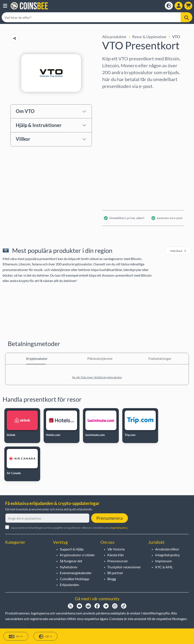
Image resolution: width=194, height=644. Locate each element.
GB (45, 637)
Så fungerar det (71, 561)
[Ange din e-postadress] (47, 518)
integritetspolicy (118, 528)
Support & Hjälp (72, 549)
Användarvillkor (167, 549)
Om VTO (25, 111)
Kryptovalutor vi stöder (77, 555)
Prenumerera (110, 518)
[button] (5, 6)
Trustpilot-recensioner (124, 567)
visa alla (178, 251)
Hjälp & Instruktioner (39, 125)
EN (16, 637)
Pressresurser (118, 561)
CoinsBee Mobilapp (75, 579)
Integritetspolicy (167, 555)
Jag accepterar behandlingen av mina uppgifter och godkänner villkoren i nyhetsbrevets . (69, 528)
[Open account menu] (179, 6)
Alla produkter (114, 37)
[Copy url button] (14, 38)
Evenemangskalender (76, 573)
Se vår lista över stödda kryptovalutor (97, 377)
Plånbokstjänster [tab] (97, 358)
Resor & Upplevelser (149, 37)
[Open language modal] (169, 6)
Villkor (23, 139)
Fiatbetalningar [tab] (158, 358)
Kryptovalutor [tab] (36, 358)
